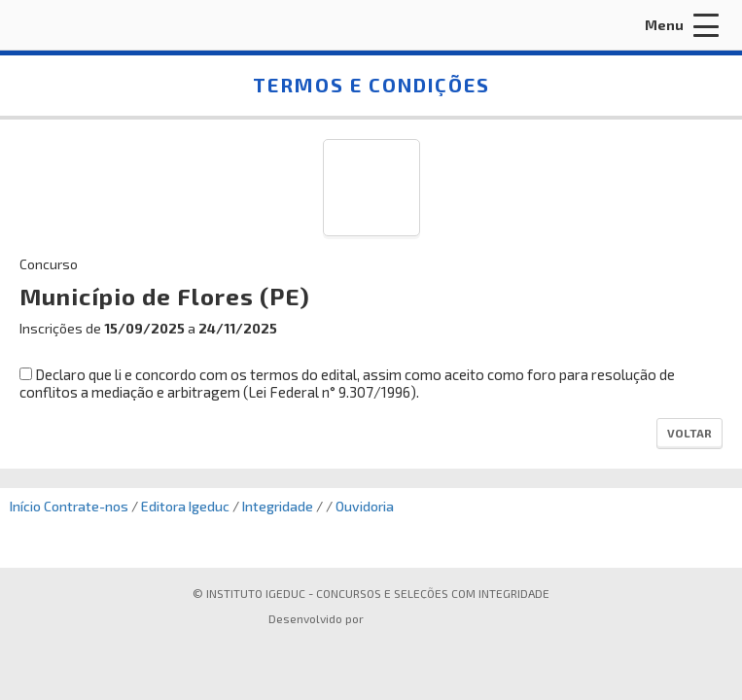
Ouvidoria (365, 506)
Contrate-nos (86, 506)
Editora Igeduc (185, 506)
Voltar (689, 433)
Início (25, 506)
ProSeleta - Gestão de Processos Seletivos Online (418, 621)
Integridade (278, 506)
